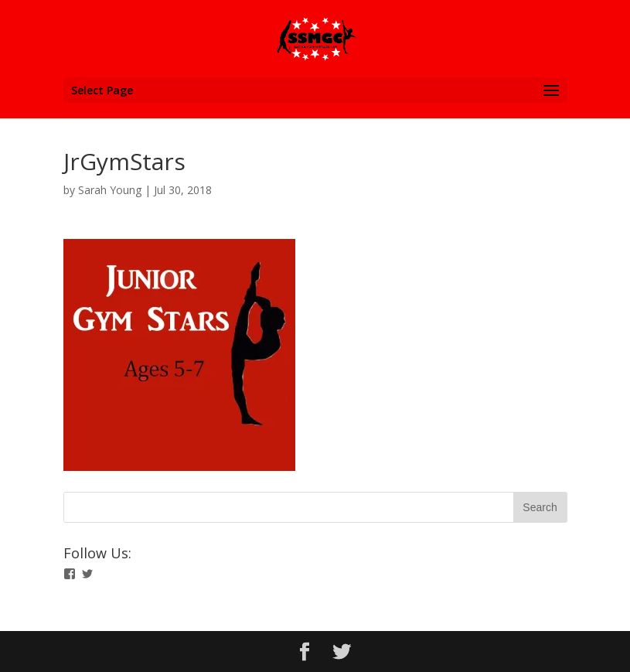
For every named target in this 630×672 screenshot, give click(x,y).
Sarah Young (110, 190)
